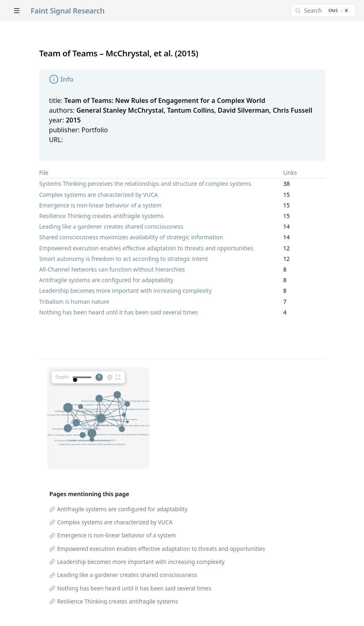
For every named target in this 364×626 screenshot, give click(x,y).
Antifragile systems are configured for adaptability (106, 280)
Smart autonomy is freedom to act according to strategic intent (124, 259)
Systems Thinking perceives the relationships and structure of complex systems (145, 184)
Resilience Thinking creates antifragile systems (101, 216)
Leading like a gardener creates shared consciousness (111, 226)
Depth (62, 377)
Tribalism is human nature (74, 302)
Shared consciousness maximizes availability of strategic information (131, 237)
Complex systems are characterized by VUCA (99, 195)
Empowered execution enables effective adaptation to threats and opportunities (146, 248)
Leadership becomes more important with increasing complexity (125, 291)
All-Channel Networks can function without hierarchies (112, 269)
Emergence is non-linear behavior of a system (100, 205)
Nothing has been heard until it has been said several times (119, 312)
